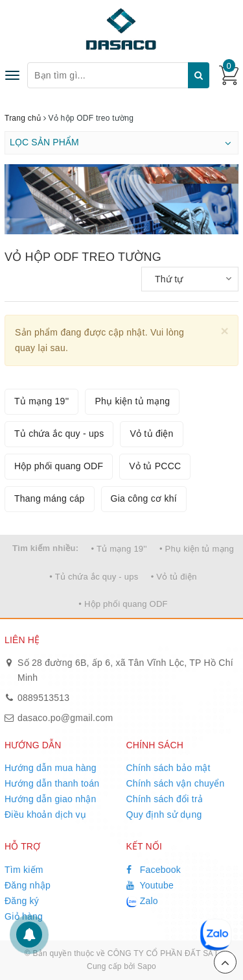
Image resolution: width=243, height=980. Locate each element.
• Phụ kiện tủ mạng (197, 549)
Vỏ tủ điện (151, 434)
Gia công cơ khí (144, 498)
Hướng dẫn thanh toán (52, 783)
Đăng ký (22, 901)
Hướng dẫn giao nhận (51, 799)
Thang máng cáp (50, 498)
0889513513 (43, 698)
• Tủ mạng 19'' (119, 549)
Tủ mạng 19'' (41, 401)
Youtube (150, 885)
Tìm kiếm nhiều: (45, 548)
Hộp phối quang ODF (59, 466)
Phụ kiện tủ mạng (132, 401)
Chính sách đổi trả (165, 799)
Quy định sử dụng (164, 815)
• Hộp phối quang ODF (123, 604)
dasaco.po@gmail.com (65, 718)
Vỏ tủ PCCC (155, 466)
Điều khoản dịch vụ (45, 815)
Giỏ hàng (24, 916)
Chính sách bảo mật (168, 768)
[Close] (225, 331)
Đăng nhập (28, 885)
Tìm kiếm (24, 870)
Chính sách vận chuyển (176, 783)
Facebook (154, 870)
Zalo (142, 901)
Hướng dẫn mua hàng (51, 768)
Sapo (147, 966)
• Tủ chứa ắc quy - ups (94, 577)
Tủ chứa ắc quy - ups (59, 434)
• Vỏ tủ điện (174, 577)
